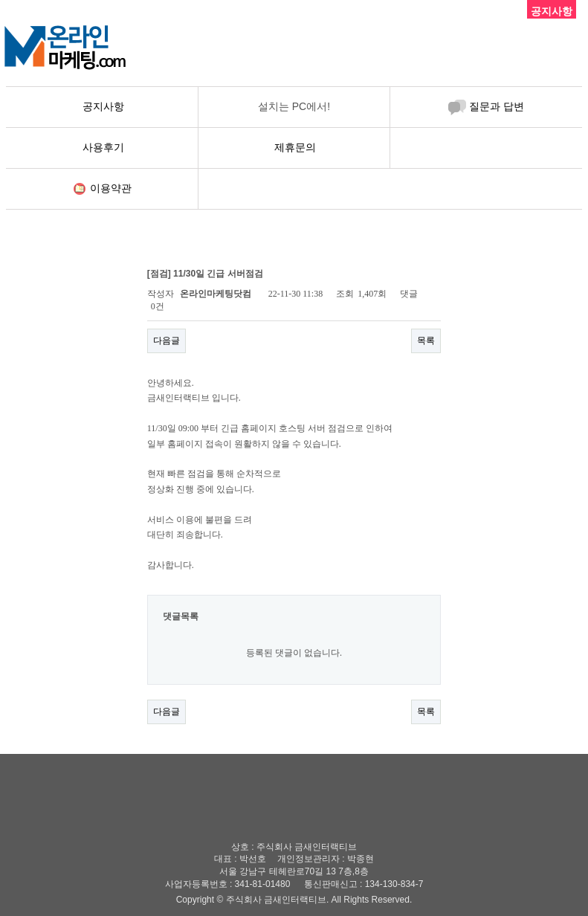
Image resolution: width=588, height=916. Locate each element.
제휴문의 (295, 147)
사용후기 (103, 147)
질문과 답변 (497, 106)
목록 (426, 341)
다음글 (167, 341)
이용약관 (111, 188)
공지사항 (103, 106)
